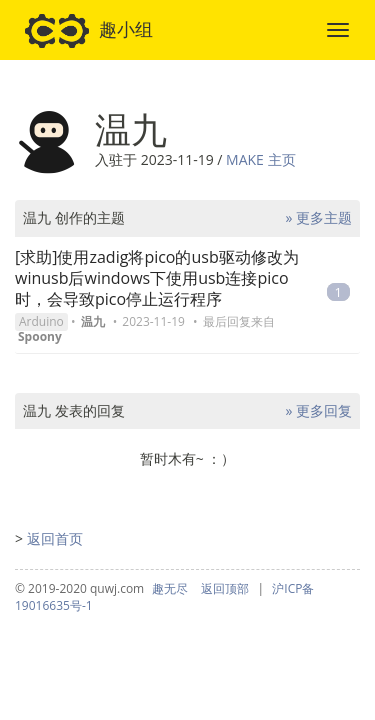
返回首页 (55, 538)
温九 (93, 321)
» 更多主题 (318, 217)
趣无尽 (170, 588)
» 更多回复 (318, 410)
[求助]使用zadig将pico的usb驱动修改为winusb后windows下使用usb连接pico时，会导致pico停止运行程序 (157, 278)
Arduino (41, 321)
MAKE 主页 (260, 159)
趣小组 (89, 31)
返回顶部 (225, 588)
